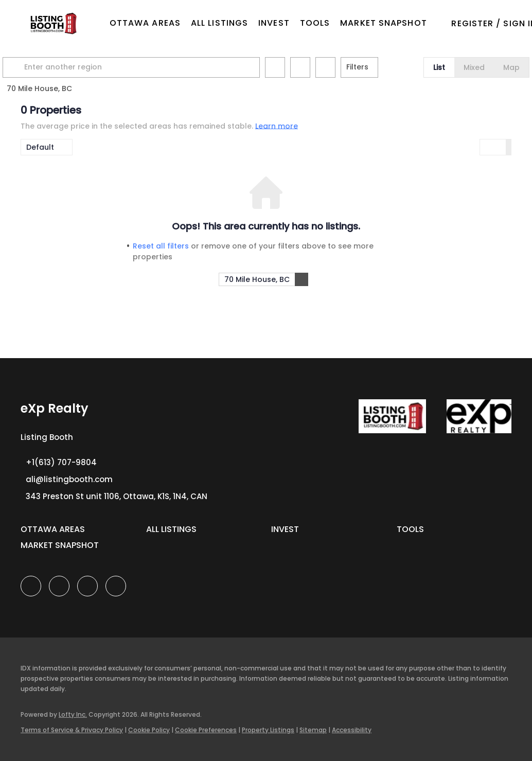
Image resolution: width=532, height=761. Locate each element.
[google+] (116, 586)
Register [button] (472, 23)
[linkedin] (59, 586)
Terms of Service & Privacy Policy (72, 730)
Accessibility (352, 730)
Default (40, 147)
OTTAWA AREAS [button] (145, 23)
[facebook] (31, 586)
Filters (375, 67)
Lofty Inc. (73, 714)
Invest (274, 23)
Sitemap (313, 730)
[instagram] (87, 586)
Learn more (277, 126)
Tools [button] (315, 23)
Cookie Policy (149, 730)
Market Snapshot (384, 23)
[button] (53, 23)
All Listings (219, 23)
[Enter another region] (153, 67)
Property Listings (268, 730)
